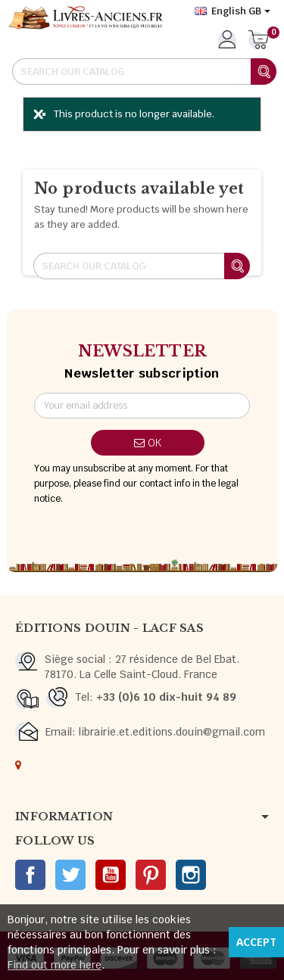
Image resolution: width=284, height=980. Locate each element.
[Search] (144, 72)
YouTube (111, 875)
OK (148, 443)
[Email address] (142, 406)
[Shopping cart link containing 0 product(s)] (259, 41)
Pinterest (151, 875)
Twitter (70, 875)
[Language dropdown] (233, 11)
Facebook (30, 875)
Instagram (191, 875)
